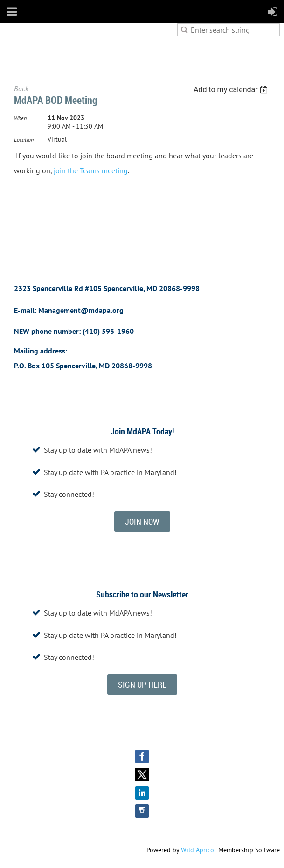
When (20, 118)
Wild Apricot (199, 850)
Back (21, 88)
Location (24, 139)
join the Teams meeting (91, 170)
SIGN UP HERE (142, 685)
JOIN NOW (142, 522)
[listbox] (232, 90)
